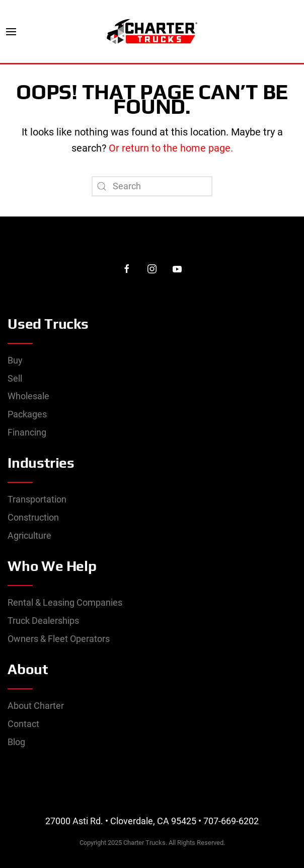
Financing (27, 432)
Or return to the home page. (170, 148)
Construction (33, 517)
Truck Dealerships (43, 621)
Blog (16, 742)
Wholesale (28, 396)
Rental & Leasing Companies (65, 602)
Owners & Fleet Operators (59, 639)
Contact (23, 724)
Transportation (37, 499)
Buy (15, 360)
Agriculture (29, 535)
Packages (27, 414)
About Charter (36, 706)
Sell (15, 378)
